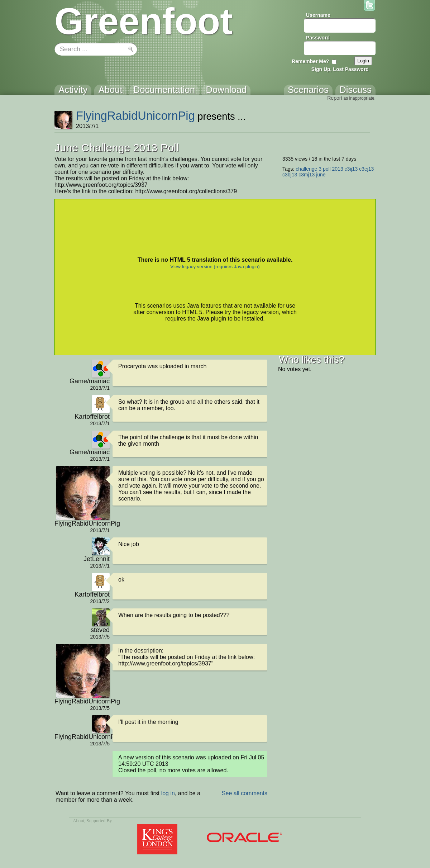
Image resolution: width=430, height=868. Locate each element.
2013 (338, 169)
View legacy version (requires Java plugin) (215, 267)
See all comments (245, 793)
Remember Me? (310, 61)
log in (168, 793)
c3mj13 (307, 175)
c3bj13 (290, 175)
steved (100, 630)
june (321, 175)
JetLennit (97, 559)
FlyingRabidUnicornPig (135, 116)
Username (318, 15)
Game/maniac (90, 381)
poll (327, 169)
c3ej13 (366, 169)
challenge (306, 169)
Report (335, 98)
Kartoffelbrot (92, 417)
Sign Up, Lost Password (340, 69)
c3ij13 (351, 169)
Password (318, 38)
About (78, 821)
